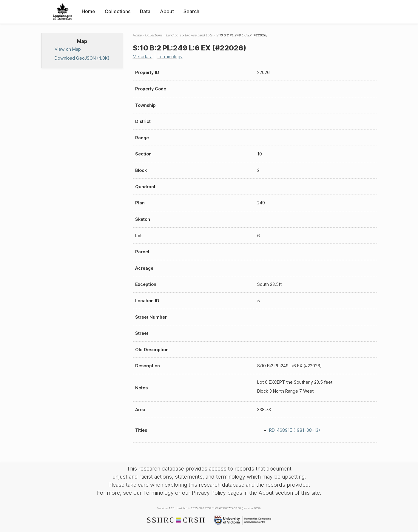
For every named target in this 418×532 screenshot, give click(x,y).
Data (145, 11)
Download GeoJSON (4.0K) (82, 58)
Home (88, 11)
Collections (118, 11)
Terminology (170, 57)
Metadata (143, 57)
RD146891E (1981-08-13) (295, 430)
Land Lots (174, 35)
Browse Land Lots (199, 35)
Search (191, 11)
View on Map (68, 49)
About (167, 11)
